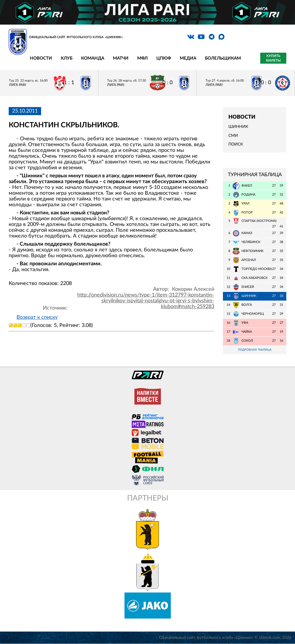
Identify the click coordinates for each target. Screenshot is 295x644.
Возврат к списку (37, 317)
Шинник (238, 127)
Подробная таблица (255, 350)
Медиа (188, 58)
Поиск (236, 144)
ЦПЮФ (164, 58)
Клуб (67, 58)
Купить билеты (273, 58)
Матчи (121, 58)
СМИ (233, 136)
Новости (41, 58)
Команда (93, 58)
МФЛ (142, 58)
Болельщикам (223, 58)
